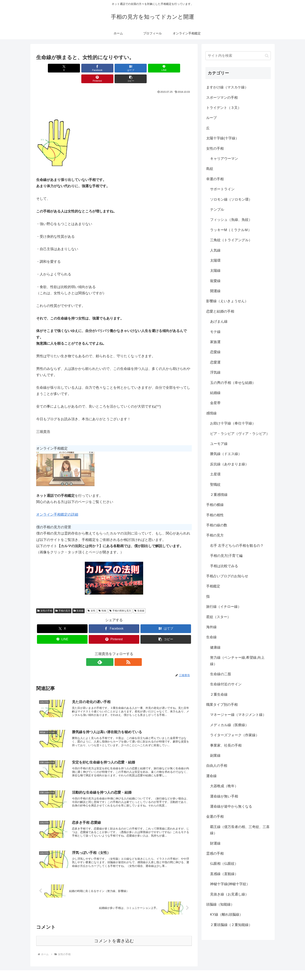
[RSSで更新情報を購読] (118, 651)
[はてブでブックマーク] (101, 68)
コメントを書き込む (114, 933)
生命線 (79, 600)
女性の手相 (45, 600)
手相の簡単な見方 (120, 600)
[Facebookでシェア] (75, 68)
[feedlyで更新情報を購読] (110, 651)
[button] (179, 68)
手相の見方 (63, 600)
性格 (102, 600)
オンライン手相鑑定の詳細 (57, 504)
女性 (92, 600)
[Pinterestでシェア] (153, 68)
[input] (238, 56)
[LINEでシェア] (127, 68)
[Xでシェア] (49, 68)
